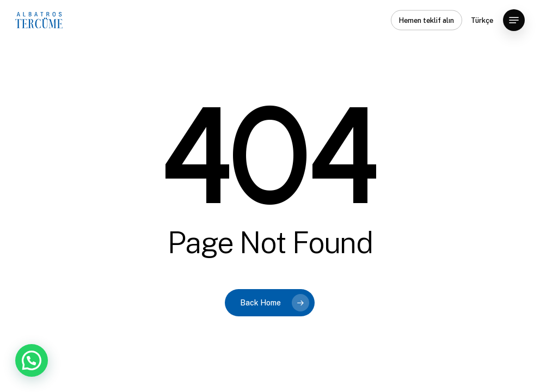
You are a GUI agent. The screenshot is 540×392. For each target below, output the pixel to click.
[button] (514, 20)
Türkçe (482, 20)
